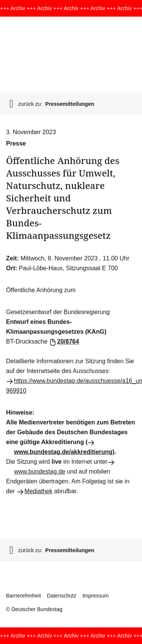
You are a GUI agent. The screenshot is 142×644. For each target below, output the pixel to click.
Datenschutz (62, 596)
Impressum (96, 596)
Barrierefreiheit (23, 596)
